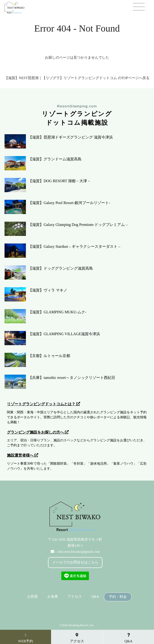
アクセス (75, 597)
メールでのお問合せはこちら (75, 562)
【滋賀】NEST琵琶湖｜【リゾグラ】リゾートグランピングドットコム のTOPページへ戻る (77, 78)
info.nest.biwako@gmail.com (79, 552)
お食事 (53, 597)
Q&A (95, 597)
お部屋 (32, 597)
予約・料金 (118, 597)
